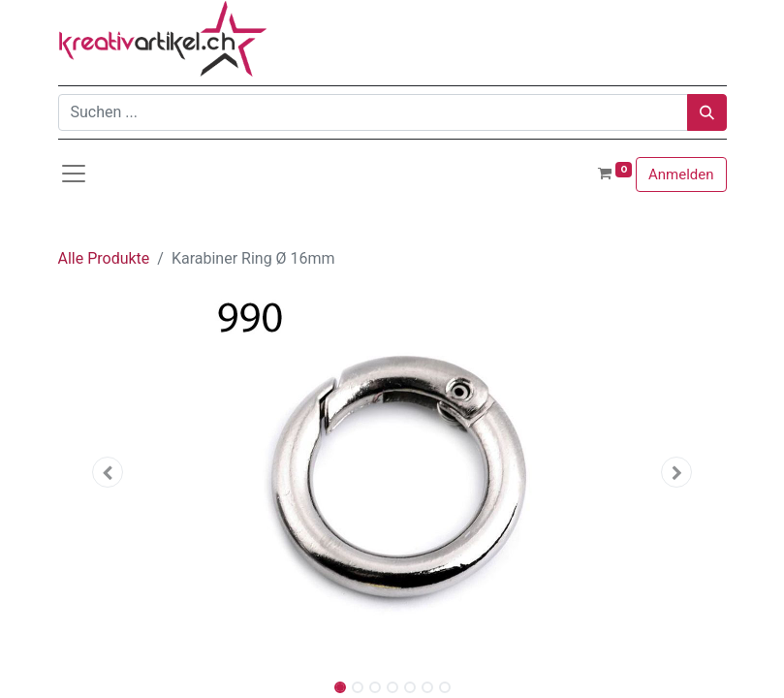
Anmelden (681, 174)
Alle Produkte (104, 258)
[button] (109, 472)
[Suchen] (707, 112)
